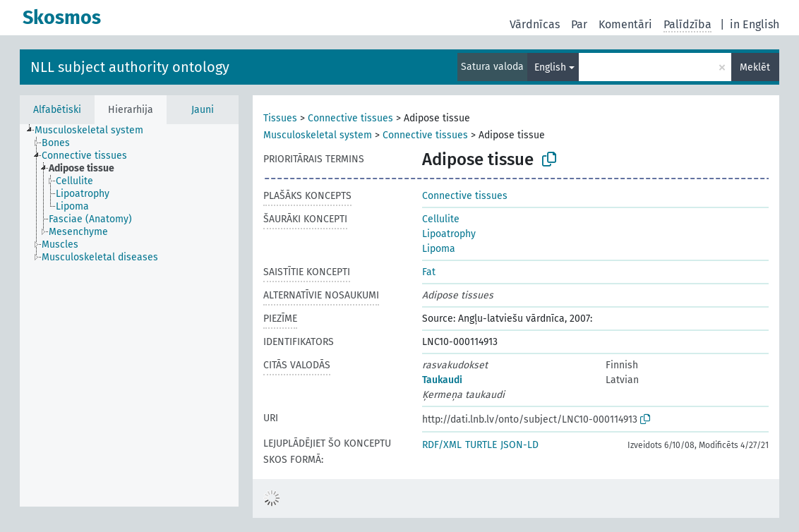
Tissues (280, 118)
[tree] (129, 315)
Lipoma (439, 249)
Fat (429, 272)
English (550, 67)
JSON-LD (519, 445)
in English (755, 24)
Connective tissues (350, 118)
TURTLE (481, 445)
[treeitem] (95, 131)
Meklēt (755, 67)
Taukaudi (442, 380)
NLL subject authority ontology (130, 67)
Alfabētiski (57, 110)
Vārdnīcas (535, 24)
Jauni (203, 110)
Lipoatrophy (449, 234)
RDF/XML (442, 445)
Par (579, 24)
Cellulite (441, 219)
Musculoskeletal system (318, 135)
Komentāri (625, 24)
